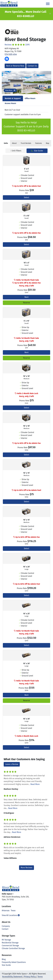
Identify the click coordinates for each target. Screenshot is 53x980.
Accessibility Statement (12, 977)
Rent (26, 297)
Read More (35, 784)
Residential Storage (10, 943)
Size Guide (37, 151)
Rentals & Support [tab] (13, 98)
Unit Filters (16, 151)
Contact (5, 929)
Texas (13, 911)
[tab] (6, 143)
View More (10, 90)
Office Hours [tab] (30, 98)
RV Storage (6, 940)
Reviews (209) (17, 45)
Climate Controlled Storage (13, 948)
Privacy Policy (30, 977)
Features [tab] (39, 143)
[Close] (50, 14)
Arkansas (6, 911)
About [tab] (14, 143)
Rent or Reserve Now (15, 66)
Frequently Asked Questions (14, 962)
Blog (4, 959)
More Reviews (26, 868)
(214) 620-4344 (11, 54)
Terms (40, 977)
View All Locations (11, 915)
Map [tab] (48, 143)
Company (6, 926)
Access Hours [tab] (10, 103)
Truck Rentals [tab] (26, 143)
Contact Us (32, 66)
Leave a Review (12, 764)
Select (26, 197)
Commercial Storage (10, 946)
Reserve (26, 303)
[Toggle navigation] (48, 4)
